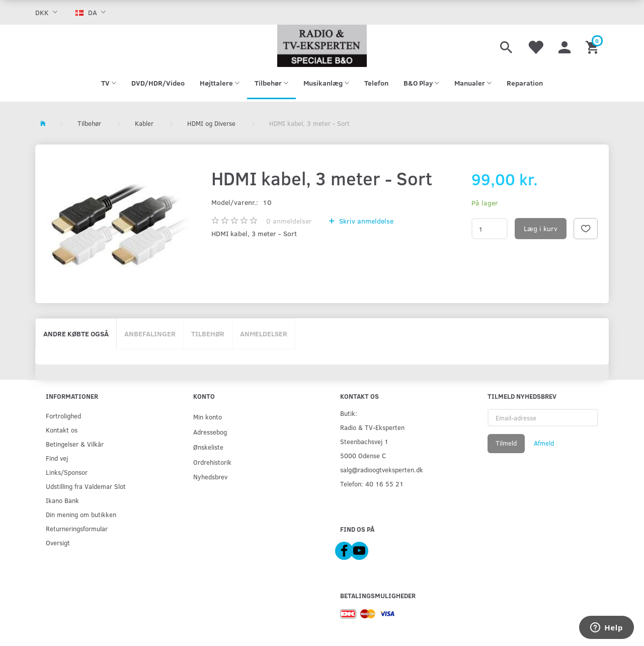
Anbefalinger (150, 334)
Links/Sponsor (67, 472)
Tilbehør (208, 334)
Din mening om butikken (81, 514)
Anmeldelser (264, 334)
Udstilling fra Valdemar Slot (86, 486)
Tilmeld (506, 443)
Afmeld (544, 443)
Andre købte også (76, 334)
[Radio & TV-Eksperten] (322, 46)
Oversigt (58, 543)
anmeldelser (289, 221)
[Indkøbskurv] (593, 46)
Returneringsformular (77, 528)
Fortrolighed (63, 416)
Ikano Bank (62, 500)
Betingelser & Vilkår (75, 444)
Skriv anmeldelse (365, 221)
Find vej (57, 458)
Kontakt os (62, 430)
